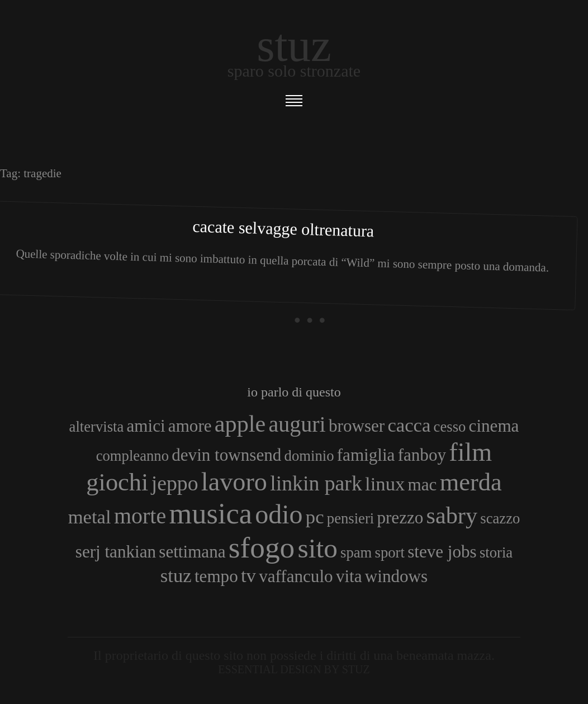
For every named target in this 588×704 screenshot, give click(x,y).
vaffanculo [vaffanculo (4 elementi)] (296, 576)
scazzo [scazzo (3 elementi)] (500, 518)
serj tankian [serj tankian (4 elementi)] (116, 552)
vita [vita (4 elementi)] (349, 576)
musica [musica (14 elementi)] (210, 513)
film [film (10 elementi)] (470, 452)
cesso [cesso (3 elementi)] (450, 427)
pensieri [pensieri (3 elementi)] (350, 518)
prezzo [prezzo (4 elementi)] (400, 518)
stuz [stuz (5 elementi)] (176, 575)
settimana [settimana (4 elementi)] (192, 552)
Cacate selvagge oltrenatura (283, 229)
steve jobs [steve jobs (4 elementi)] (442, 552)
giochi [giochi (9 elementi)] (117, 482)
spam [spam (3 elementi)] (356, 552)
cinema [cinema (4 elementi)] (494, 426)
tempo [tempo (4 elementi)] (216, 576)
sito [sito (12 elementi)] (318, 548)
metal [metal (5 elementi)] (90, 517)
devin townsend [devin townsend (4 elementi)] (226, 455)
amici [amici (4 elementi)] (146, 426)
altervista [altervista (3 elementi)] (97, 427)
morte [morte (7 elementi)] (140, 516)
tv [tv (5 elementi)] (248, 575)
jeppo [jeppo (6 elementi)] (175, 483)
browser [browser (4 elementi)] (357, 426)
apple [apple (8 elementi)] (240, 424)
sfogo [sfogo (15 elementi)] (262, 547)
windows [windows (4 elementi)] (396, 576)
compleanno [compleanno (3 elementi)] (132, 456)
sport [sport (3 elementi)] (390, 552)
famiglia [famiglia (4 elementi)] (366, 455)
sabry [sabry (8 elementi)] (452, 515)
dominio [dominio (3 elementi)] (309, 456)
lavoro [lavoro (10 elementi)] (234, 482)
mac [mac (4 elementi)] (423, 485)
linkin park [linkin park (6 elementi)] (316, 483)
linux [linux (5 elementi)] (385, 484)
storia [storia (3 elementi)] (496, 552)
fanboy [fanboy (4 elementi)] (422, 455)
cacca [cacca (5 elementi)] (409, 425)
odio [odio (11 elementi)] (279, 514)
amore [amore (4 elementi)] (190, 426)
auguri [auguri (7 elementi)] (297, 424)
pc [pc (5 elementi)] (315, 517)
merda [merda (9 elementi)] (471, 482)
